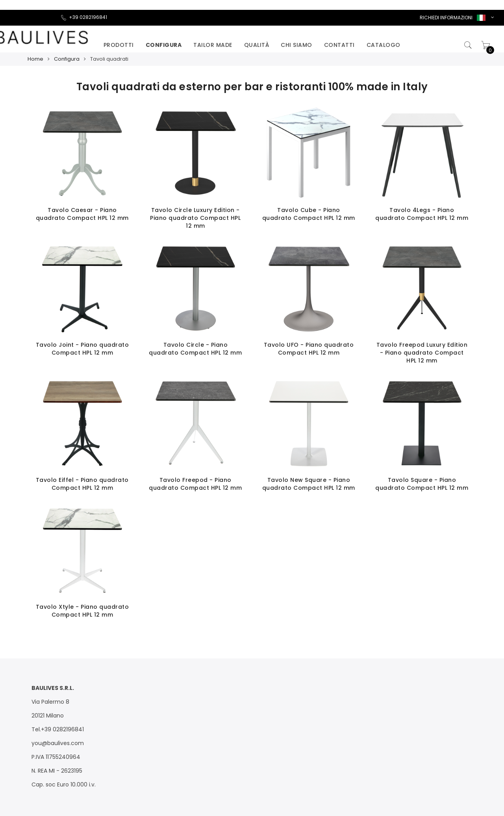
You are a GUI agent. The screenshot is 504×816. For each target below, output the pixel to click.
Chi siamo (296, 45)
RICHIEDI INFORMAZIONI (446, 18)
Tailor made (213, 45)
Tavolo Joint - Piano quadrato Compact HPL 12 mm (82, 349)
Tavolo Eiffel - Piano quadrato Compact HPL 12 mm (82, 484)
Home (35, 59)
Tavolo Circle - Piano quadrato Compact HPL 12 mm (195, 349)
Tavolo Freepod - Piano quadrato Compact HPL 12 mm (195, 484)
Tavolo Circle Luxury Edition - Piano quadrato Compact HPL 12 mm (195, 218)
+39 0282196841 (84, 17)
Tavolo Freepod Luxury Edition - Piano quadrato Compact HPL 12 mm (422, 353)
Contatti (339, 45)
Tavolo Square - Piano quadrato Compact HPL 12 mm (422, 484)
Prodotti (119, 45)
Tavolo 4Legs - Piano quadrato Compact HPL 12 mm (422, 214)
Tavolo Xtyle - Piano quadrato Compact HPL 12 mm (82, 611)
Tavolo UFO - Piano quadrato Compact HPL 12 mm (309, 349)
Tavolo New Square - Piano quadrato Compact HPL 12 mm (309, 484)
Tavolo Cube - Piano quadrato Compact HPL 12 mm (309, 214)
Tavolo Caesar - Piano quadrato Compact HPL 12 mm (82, 214)
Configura (164, 45)
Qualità (257, 45)
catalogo (384, 45)
